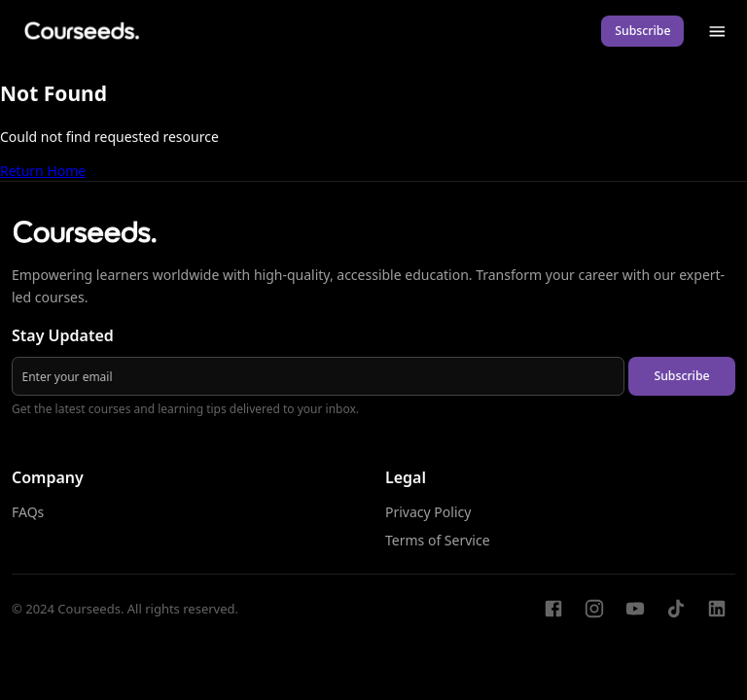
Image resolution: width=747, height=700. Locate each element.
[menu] (717, 32)
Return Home (43, 171)
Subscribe (642, 31)
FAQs (28, 512)
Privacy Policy (428, 512)
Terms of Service (438, 540)
